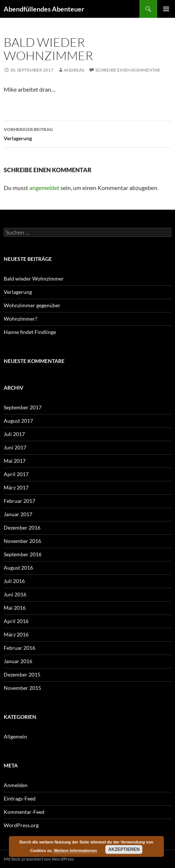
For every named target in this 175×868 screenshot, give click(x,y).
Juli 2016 (14, 581)
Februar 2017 (19, 501)
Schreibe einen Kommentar (128, 70)
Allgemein (15, 736)
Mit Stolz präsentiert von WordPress (39, 859)
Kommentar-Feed (24, 812)
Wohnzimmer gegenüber (32, 305)
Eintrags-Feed (20, 798)
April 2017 (16, 474)
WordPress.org (21, 825)
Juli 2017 (14, 434)
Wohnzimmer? (21, 319)
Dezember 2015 (22, 674)
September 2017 (23, 407)
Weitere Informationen (75, 851)
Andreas (74, 70)
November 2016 (22, 541)
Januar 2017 (18, 514)
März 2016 (16, 634)
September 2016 (23, 554)
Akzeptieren (124, 849)
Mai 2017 (15, 461)
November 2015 (22, 688)
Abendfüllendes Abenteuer (44, 9)
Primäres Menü (166, 9)
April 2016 (16, 621)
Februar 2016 (19, 648)
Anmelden (16, 785)
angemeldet (44, 188)
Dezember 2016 (22, 528)
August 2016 (18, 568)
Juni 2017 (15, 447)
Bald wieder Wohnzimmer (34, 279)
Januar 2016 (18, 661)
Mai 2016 (15, 608)
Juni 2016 (15, 594)
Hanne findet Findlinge (30, 332)
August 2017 (18, 421)
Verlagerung (87, 133)
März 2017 (16, 487)
